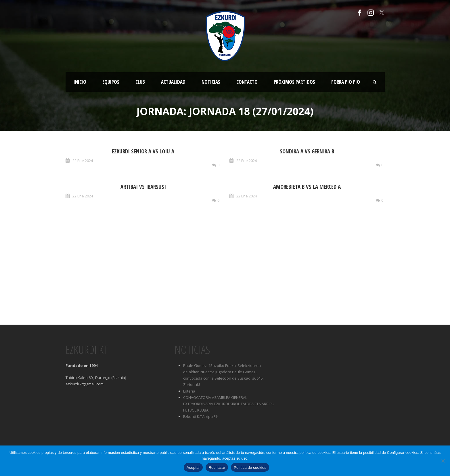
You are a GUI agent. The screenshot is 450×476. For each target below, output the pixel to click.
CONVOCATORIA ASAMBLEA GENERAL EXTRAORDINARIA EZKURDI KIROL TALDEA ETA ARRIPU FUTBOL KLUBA (229, 404)
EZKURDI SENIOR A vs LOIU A (143, 151)
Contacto (247, 82)
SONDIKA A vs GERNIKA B (307, 151)
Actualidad (173, 82)
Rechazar (217, 468)
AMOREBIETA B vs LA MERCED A (307, 187)
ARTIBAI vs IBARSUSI (143, 187)
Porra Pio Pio (346, 82)
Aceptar (193, 468)
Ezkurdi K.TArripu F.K (201, 416)
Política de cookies (250, 468)
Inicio (80, 82)
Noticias (211, 82)
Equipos (111, 82)
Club (140, 82)
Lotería (189, 391)
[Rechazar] (443, 461)
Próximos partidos (294, 82)
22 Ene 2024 (83, 161)
